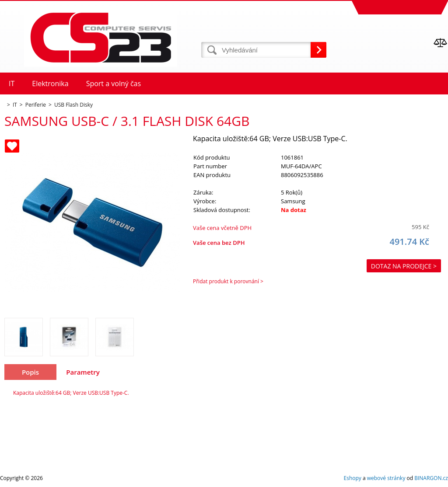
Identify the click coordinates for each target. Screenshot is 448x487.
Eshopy (353, 478)
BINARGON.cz (431, 478)
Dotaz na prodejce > (404, 266)
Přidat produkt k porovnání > (228, 281)
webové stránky (386, 478)
